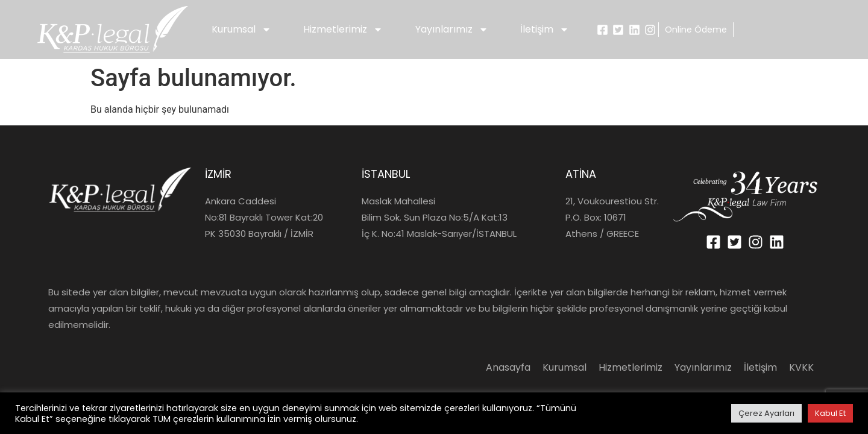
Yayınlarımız (452, 30)
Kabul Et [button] (830, 413)
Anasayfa (508, 367)
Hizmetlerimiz (343, 30)
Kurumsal (241, 30)
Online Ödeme (696, 30)
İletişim (545, 30)
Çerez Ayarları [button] (766, 413)
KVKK (801, 367)
